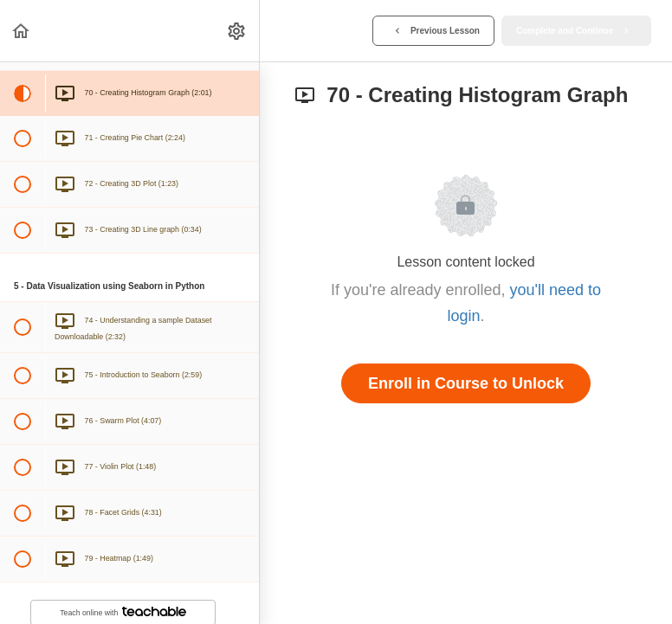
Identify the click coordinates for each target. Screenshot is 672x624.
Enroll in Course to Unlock (466, 383)
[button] (22, 31)
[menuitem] (237, 31)
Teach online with (123, 612)
